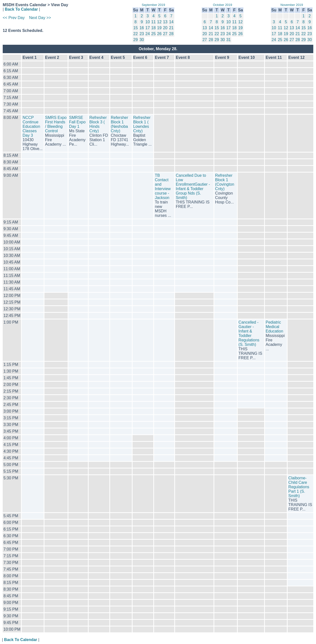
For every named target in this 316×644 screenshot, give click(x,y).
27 (165, 34)
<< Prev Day (14, 18)
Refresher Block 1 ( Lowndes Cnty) (142, 124)
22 (136, 34)
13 (165, 22)
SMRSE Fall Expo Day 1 (77, 122)
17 (148, 28)
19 (159, 28)
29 (136, 40)
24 (148, 34)
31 (229, 40)
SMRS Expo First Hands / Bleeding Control (56, 124)
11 (154, 22)
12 (159, 22)
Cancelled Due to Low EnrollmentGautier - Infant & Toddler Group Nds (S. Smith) (193, 187)
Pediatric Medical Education (274, 327)
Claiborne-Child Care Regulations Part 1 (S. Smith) (299, 487)
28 (171, 34)
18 (154, 28)
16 (142, 28)
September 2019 (153, 5)
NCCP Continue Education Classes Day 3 (31, 126)
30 (142, 40)
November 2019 (292, 5)
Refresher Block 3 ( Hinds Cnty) (98, 124)
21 (171, 28)
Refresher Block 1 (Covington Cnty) (225, 182)
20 (165, 28)
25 (154, 34)
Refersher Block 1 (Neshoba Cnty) (119, 124)
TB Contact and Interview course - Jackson (163, 187)
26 (159, 34)
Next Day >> (40, 18)
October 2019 (223, 5)
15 (136, 28)
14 (171, 22)
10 (148, 22)
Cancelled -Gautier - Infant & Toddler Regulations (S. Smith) (249, 333)
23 (142, 34)
